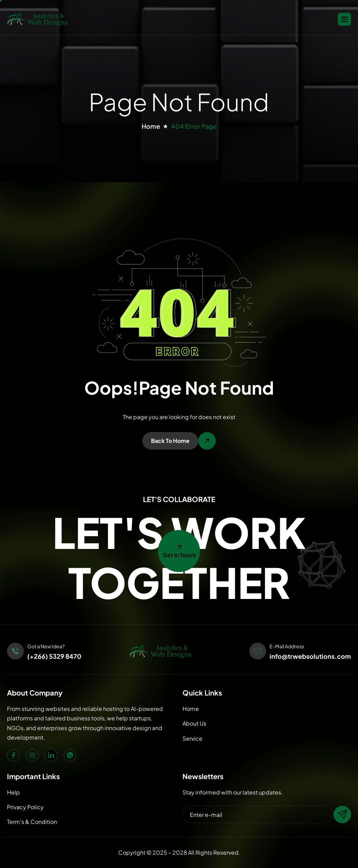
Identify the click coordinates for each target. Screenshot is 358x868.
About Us (194, 723)
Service (192, 738)
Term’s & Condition (32, 822)
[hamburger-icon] (344, 19)
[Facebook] (13, 755)
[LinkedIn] (51, 755)
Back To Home (170, 441)
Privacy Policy (25, 807)
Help (13, 792)
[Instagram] (32, 755)
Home (191, 709)
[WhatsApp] (70, 755)
